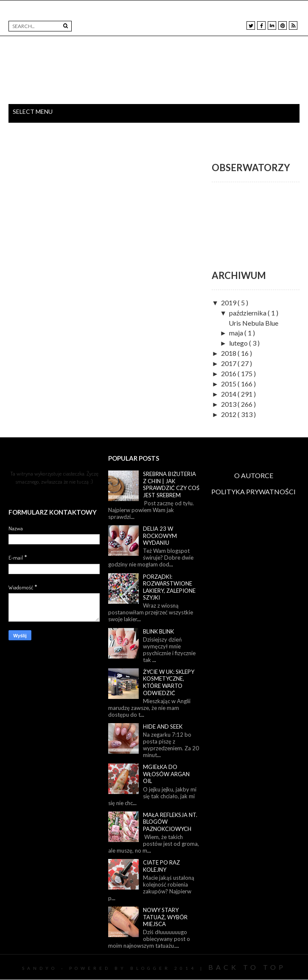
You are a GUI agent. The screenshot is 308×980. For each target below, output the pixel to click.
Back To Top (247, 967)
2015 (229, 384)
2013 (229, 404)
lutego (239, 343)
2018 (229, 353)
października (248, 313)
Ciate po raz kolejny (161, 866)
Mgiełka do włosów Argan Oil (166, 774)
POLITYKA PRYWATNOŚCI (253, 491)
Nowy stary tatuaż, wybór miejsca (165, 917)
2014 (229, 394)
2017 (229, 363)
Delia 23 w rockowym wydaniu (160, 536)
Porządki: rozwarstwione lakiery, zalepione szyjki (169, 587)
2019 (229, 303)
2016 (229, 373)
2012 (229, 414)
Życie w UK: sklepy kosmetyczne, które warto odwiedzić (169, 682)
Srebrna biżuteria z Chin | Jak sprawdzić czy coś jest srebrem (171, 484)
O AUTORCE (254, 475)
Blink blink (158, 631)
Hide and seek (163, 727)
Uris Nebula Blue (253, 323)
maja (237, 333)
